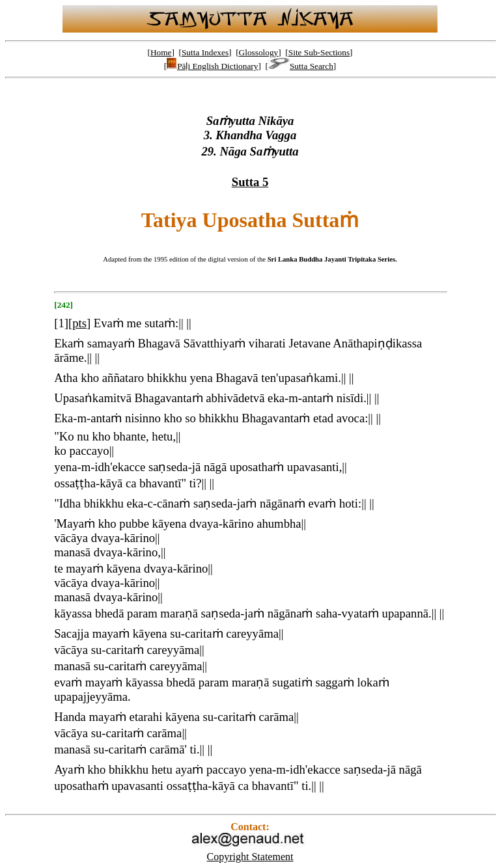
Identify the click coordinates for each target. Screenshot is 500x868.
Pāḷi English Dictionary (212, 66)
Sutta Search (301, 66)
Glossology (259, 52)
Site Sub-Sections (319, 52)
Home (161, 52)
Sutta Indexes (205, 52)
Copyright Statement (250, 857)
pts (79, 323)
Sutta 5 (250, 182)
